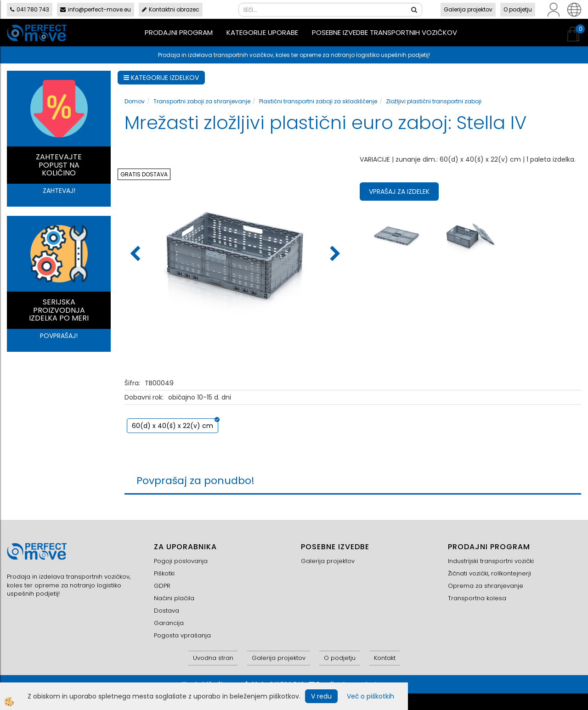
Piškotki (164, 573)
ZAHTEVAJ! (59, 191)
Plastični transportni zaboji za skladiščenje (318, 101)
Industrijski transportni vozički (491, 561)
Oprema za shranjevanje (486, 586)
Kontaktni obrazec (171, 9)
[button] (334, 254)
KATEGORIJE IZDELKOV (161, 78)
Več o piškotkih (370, 696)
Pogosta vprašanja (182, 635)
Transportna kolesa (477, 598)
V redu (321, 696)
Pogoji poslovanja (181, 561)
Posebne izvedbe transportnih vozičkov (384, 32)
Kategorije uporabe (262, 32)
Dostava (167, 611)
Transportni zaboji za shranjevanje (202, 101)
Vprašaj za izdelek (399, 192)
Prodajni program (179, 32)
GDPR (162, 586)
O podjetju (518, 9)
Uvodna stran (213, 658)
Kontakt (385, 658)
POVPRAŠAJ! (59, 336)
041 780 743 (30, 9)
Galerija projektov (468, 9)
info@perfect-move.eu (96, 9)
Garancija (169, 623)
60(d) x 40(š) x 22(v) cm (172, 426)
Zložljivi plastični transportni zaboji (434, 101)
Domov (135, 101)
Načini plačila (174, 598)
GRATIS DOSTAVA (144, 174)
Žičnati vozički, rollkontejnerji (489, 573)
